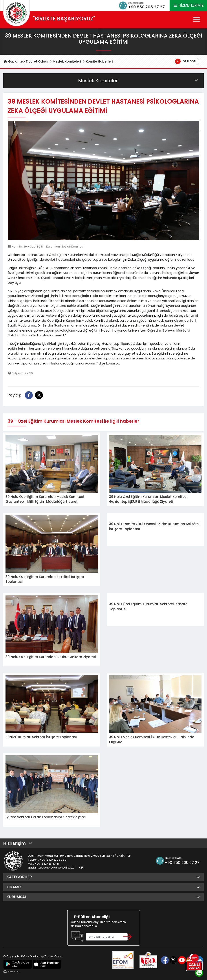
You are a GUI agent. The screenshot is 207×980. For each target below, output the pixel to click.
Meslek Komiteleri (67, 61)
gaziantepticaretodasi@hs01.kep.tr (51, 868)
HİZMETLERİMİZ (188, 5)
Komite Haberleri (99, 61)
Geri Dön (186, 61)
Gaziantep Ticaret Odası (26, 61)
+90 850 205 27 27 (146, 7)
